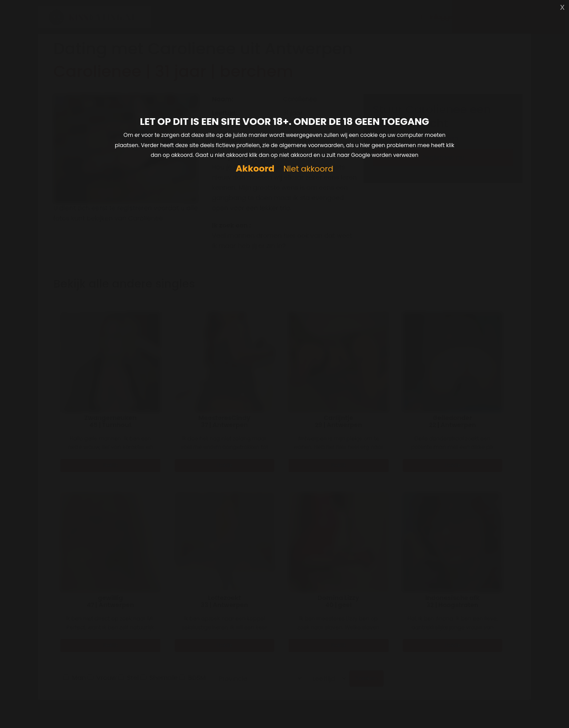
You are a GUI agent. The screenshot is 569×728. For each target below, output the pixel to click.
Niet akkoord (308, 169)
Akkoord (255, 169)
